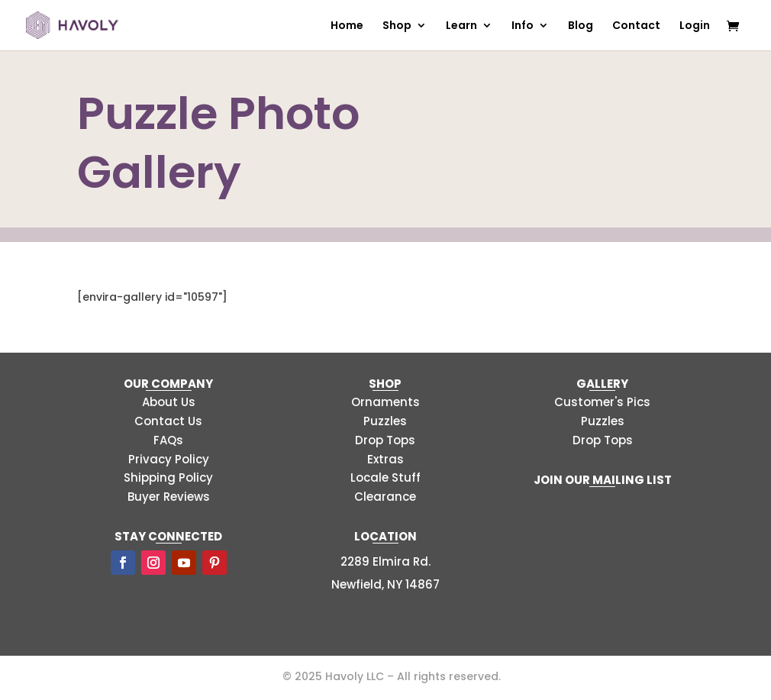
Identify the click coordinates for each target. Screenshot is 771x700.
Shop (397, 26)
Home (347, 26)
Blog (581, 26)
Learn (461, 26)
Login (695, 26)
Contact (636, 26)
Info (523, 26)
